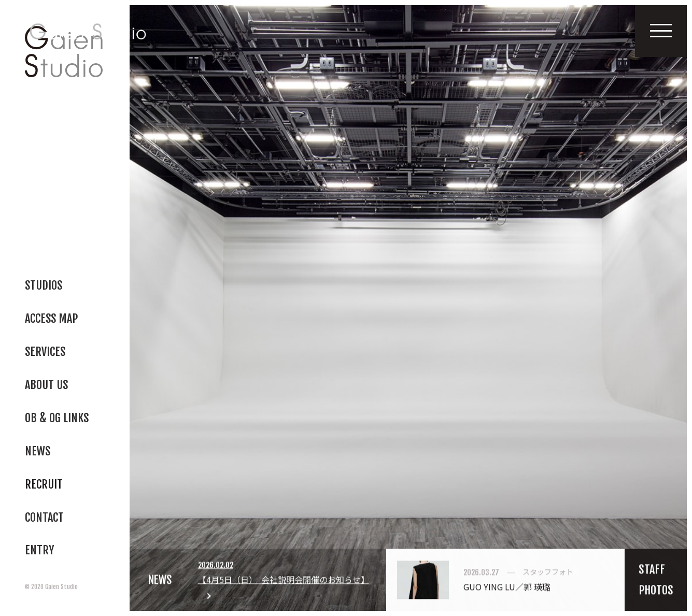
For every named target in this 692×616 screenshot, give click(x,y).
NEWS (161, 582)
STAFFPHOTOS (656, 582)
